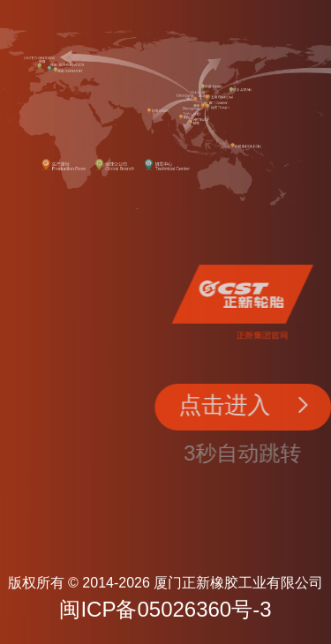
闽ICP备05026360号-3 (165, 609)
